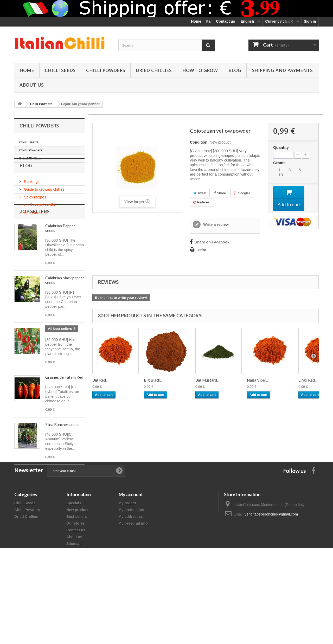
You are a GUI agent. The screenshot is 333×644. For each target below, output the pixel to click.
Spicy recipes (34, 208)
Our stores (76, 591)
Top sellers (34, 243)
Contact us (225, 21)
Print (202, 250)
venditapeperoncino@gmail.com (271, 582)
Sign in (310, 21)
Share (220, 193)
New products (78, 577)
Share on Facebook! (213, 242)
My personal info (133, 591)
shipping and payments (282, 70)
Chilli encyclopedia (39, 216)
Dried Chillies (154, 70)
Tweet (200, 193)
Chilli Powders (106, 70)
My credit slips (131, 577)
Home (196, 21)
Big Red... (100, 380)
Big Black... (153, 380)
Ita (209, 21)
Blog (235, 70)
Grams (280, 163)
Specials (74, 571)
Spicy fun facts (36, 223)
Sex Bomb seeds (59, 361)
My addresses (131, 584)
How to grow (200, 70)
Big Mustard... (207, 380)
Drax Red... (308, 380)
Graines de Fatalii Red (64, 409)
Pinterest (202, 202)
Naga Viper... (258, 380)
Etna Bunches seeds (62, 456)
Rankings (31, 192)
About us (74, 604)
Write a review (215, 224)
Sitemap (73, 611)
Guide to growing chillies (44, 200)
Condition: (199, 142)
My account (131, 562)
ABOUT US (32, 85)
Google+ (242, 193)
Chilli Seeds (60, 70)
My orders (127, 571)
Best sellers (77, 584)
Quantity (281, 147)
